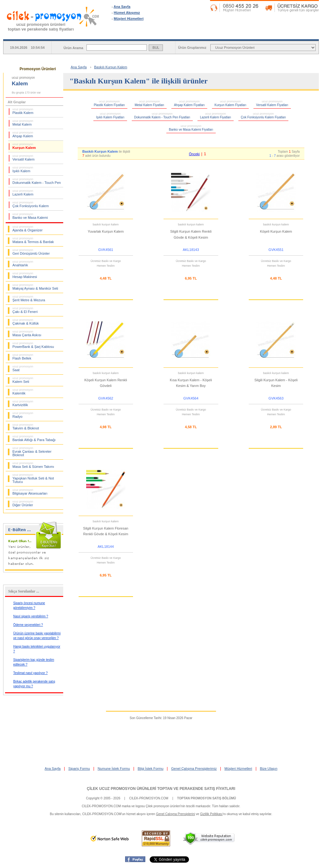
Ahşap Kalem (23, 134)
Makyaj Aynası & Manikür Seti (35, 287)
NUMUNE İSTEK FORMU (241, 34)
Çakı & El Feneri (25, 310)
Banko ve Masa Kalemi (30, 216)
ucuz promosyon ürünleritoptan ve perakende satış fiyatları (41, 27)
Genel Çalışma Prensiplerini (175, 814)
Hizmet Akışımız (127, 13)
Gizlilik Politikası (211, 814)
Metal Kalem (23, 123)
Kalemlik (23, 392)
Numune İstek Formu (114, 769)
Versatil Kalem (24, 158)
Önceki (194, 154)
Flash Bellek (23, 357)
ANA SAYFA (137, 34)
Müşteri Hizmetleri (129, 19)
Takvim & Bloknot (26, 427)
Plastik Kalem (23, 111)
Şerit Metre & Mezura (29, 298)
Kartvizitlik (23, 403)
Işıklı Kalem (23, 169)
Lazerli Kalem (23, 193)
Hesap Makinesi (25, 275)
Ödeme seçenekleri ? (28, 625)
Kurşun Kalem (24, 146)
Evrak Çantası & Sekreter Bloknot (32, 452)
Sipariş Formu (79, 769)
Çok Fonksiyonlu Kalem (31, 204)
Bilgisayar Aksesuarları (30, 492)
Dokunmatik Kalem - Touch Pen (37, 181)
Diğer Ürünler (23, 503)
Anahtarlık (23, 264)
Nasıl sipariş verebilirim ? (31, 616)
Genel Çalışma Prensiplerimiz (194, 769)
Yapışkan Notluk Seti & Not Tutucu (33, 478)
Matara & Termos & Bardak (33, 240)
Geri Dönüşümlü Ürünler (31, 252)
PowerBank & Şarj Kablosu (33, 345)
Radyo (23, 415)
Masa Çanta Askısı (27, 333)
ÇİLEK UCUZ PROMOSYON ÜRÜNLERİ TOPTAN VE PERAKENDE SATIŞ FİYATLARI (161, 789)
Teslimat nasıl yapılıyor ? (31, 673)
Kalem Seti (23, 380)
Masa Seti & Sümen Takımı (33, 465)
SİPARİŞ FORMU (189, 34)
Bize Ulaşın (269, 769)
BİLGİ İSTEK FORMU (293, 34)
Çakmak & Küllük (26, 322)
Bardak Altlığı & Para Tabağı (34, 438)
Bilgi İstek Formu (151, 769)
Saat (23, 368)
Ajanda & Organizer (28, 229)
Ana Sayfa (122, 7)
